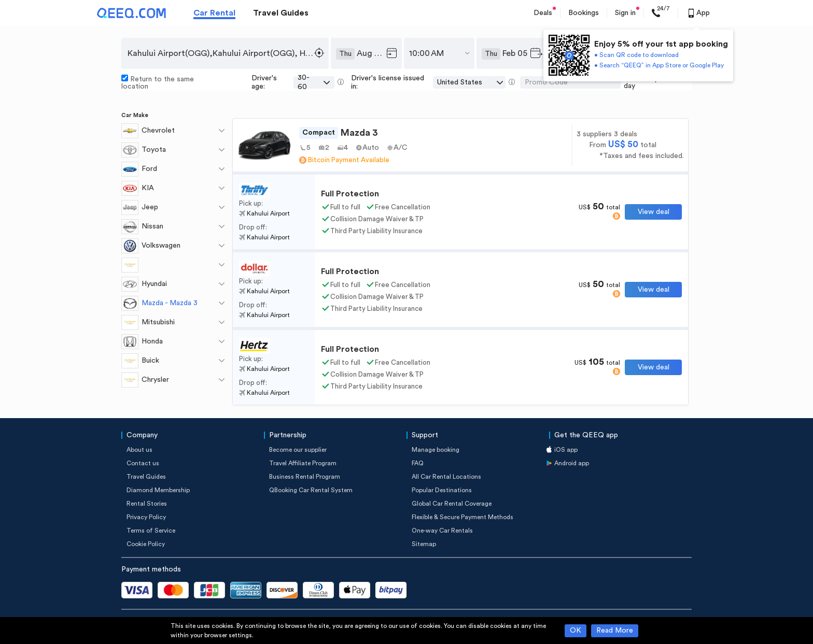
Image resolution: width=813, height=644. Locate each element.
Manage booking (436, 450)
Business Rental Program (305, 477)
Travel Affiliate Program (303, 463)
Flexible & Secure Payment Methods (462, 517)
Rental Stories (147, 504)
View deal (654, 212)
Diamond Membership (158, 490)
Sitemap (424, 544)
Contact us (143, 463)
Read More (615, 631)
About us (139, 450)
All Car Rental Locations (446, 477)
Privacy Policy (146, 517)
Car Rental (214, 13)
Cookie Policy (146, 544)
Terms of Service (151, 531)
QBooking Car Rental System (311, 490)
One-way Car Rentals (442, 531)
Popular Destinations (442, 490)
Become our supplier (298, 450)
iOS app (566, 450)
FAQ (418, 463)
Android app (572, 463)
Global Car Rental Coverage (452, 504)
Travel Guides (281, 13)
